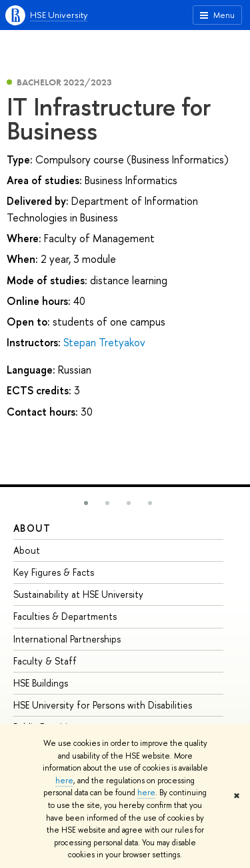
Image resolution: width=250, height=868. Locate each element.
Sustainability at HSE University (78, 594)
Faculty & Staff (45, 661)
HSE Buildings (41, 683)
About (32, 528)
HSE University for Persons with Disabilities (103, 705)
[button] (86, 503)
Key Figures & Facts (54, 572)
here (64, 781)
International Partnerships (67, 639)
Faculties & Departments (65, 616)
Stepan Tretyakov (104, 342)
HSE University (59, 15)
